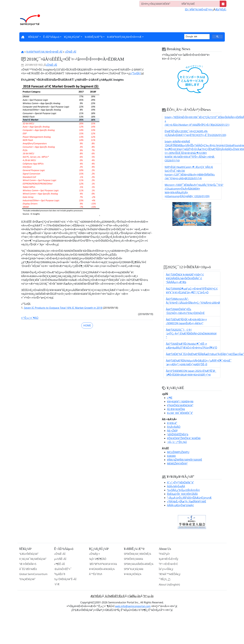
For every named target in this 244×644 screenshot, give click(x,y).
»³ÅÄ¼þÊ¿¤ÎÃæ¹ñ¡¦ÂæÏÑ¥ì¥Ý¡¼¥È (187, 502)
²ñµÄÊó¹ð (60, 574)
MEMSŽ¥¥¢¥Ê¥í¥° (177, 464)
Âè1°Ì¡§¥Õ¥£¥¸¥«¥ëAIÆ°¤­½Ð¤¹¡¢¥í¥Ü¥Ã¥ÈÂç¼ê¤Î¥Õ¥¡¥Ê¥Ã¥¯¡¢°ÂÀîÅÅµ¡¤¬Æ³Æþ (185, 278)
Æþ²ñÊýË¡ (221, 9)
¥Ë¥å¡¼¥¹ (34, 37)
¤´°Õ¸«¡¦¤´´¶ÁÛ (30, 318)
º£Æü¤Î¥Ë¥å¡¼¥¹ (29, 554)
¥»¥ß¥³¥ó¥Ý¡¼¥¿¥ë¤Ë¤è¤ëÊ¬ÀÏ (44, 52)
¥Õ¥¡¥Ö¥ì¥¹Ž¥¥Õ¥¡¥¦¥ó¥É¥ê (184, 438)
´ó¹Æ (57, 584)
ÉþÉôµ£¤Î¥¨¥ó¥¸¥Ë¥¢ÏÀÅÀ (182, 494)
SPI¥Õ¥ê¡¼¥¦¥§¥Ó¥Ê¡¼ (138, 554)
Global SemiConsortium (33, 574)
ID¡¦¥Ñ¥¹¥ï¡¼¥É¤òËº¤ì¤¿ (199, 9)
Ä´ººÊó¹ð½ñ (96, 574)
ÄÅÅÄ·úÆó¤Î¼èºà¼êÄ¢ (181, 505)
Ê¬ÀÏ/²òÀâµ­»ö (51, 37)
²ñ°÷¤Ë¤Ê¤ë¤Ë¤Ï (168, 564)
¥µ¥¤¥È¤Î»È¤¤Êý (169, 559)
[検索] (197, 37)
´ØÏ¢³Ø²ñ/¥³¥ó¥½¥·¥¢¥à (103, 564)
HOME (87, 325)
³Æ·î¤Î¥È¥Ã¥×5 (28, 564)
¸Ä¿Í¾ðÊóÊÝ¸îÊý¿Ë (114, 596)
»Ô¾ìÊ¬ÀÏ (70, 52)
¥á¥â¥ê (171, 456)
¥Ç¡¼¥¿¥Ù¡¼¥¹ (72, 37)
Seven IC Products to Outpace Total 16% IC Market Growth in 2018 (63, 308)
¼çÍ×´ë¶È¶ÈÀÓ (98, 559)
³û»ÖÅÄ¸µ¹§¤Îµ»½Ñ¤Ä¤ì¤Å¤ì (183, 490)
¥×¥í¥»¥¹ (172, 423)
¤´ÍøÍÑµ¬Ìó (134, 596)
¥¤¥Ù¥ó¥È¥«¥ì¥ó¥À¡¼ (102, 569)
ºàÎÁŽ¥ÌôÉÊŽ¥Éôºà (178, 434)
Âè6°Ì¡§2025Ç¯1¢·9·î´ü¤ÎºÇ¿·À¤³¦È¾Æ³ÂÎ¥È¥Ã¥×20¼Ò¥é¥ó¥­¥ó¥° (191, 334)
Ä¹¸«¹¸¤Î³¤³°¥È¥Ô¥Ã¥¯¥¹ (181, 483)
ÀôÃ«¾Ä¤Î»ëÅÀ (176, 486)
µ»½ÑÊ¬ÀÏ (60, 559)
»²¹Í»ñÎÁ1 (136, 73)
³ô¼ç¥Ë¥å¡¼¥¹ (27, 579)
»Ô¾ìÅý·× (95, 554)
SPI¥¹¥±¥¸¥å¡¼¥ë (134, 569)
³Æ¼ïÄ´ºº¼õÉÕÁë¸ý (170, 574)
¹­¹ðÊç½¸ (165, 579)
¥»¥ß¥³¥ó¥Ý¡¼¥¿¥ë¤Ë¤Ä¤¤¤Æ (124, 37)
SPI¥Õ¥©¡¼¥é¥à (134, 559)
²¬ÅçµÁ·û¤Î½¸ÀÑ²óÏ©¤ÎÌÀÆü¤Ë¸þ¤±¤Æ (189, 498)
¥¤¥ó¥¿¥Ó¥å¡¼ (133, 574)
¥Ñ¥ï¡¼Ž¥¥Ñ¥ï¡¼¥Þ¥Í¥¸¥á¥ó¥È (185, 460)
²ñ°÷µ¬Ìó (148, 596)
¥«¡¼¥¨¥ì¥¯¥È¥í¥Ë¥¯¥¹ (180, 413)
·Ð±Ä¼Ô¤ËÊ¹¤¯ (63, 569)
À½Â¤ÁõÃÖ (174, 427)
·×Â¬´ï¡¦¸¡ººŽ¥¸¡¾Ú (177, 442)
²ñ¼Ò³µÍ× (164, 554)
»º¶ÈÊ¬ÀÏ (60, 564)
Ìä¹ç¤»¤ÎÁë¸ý (166, 569)
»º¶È (170, 398)
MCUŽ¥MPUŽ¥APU (178, 452)
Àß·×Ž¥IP (172, 431)
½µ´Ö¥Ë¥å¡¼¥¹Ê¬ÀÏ (65, 579)
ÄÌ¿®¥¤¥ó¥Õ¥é (176, 409)
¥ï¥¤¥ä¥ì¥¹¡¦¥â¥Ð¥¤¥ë (180, 402)
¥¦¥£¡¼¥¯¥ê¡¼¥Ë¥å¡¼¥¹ (33, 559)
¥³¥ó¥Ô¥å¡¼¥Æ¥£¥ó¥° (180, 405)
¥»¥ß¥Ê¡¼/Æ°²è (94, 37)
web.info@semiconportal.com (133, 606)
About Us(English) (169, 585)
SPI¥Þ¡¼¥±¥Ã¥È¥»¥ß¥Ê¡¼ (139, 564)
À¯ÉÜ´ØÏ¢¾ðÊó (28, 569)
